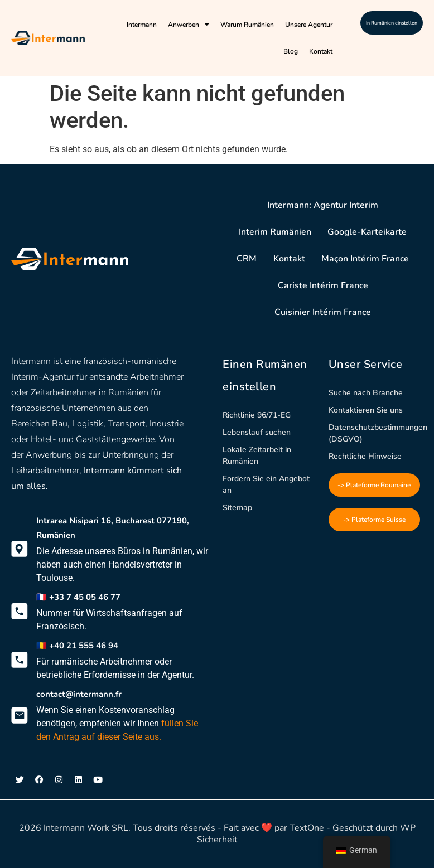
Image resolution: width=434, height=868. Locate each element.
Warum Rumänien (247, 25)
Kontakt (321, 51)
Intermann (142, 25)
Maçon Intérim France (366, 259)
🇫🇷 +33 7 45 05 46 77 (78, 597)
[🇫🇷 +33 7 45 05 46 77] (20, 612)
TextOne (307, 828)
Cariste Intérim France (323, 285)
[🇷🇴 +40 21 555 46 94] (20, 660)
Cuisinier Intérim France (323, 312)
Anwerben (189, 25)
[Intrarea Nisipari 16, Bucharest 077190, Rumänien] (20, 549)
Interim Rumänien (274, 232)
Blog (291, 51)
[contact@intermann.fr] (20, 715)
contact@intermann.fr (79, 694)
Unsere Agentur (309, 25)
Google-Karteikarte (367, 232)
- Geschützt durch (362, 828)
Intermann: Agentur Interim (323, 205)
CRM (247, 259)
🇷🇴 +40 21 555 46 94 (77, 646)
